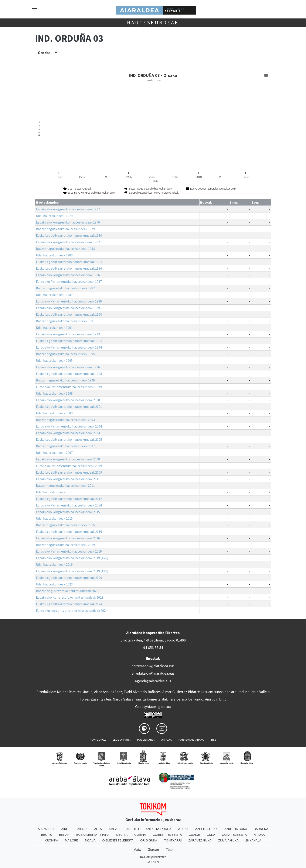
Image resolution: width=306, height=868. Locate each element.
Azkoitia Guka (236, 829)
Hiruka (259, 835)
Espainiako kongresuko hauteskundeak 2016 (68, 538)
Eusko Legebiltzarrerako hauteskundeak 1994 (69, 341)
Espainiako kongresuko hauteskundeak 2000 (68, 400)
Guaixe (194, 835)
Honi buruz (98, 740)
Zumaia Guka (228, 840)
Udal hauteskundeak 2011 (54, 492)
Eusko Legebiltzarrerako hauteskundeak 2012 (69, 499)
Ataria (183, 829)
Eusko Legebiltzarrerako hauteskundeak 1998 (69, 374)
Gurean (153, 850)
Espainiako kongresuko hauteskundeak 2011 (68, 479)
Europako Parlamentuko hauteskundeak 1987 (69, 281)
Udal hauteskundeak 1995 (54, 360)
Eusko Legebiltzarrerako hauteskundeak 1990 (69, 314)
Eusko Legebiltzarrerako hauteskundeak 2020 (69, 578)
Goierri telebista (167, 835)
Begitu (47, 835)
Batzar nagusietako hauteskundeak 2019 (65, 545)
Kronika (52, 840)
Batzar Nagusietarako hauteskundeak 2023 (67, 591)
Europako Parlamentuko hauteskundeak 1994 (69, 347)
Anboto (133, 829)
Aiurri (82, 829)
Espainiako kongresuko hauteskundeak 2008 (68, 459)
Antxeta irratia (159, 829)
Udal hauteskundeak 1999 (54, 393)
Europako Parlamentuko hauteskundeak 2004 (69, 426)
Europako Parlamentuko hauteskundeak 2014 (69, 505)
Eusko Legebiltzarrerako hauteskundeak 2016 (69, 532)
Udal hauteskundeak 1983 (54, 255)
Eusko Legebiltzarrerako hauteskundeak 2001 (69, 407)
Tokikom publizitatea (153, 857)
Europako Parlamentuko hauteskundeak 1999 (69, 387)
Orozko (48, 53)
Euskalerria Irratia (93, 835)
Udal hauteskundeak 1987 (54, 295)
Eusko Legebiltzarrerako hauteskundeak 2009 (69, 472)
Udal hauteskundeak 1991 (54, 328)
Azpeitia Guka (206, 829)
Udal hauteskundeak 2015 (54, 518)
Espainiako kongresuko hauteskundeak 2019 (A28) (72, 558)
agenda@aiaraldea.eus (153, 681)
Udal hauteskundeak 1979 (54, 216)
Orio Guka (149, 840)
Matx (137, 850)
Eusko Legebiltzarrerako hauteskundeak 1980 (69, 235)
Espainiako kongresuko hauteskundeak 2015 (68, 512)
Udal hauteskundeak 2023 (54, 584)
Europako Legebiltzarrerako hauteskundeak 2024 (72, 611)
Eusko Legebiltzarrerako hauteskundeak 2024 (69, 604)
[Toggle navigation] (35, 10)
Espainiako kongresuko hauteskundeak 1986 (68, 275)
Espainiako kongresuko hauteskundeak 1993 (68, 334)
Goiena (140, 835)
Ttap (169, 850)
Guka (211, 835)
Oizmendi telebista (118, 840)
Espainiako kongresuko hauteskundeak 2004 (68, 433)
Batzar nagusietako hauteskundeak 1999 (65, 380)
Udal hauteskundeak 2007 (54, 453)
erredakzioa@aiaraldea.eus (153, 673)
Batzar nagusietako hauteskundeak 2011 (65, 485)
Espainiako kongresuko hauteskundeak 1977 (68, 209)
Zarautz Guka (200, 840)
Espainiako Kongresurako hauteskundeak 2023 (70, 597)
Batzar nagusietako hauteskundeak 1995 (65, 354)
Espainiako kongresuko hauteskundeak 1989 (68, 308)
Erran (64, 835)
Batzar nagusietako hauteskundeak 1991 (65, 321)
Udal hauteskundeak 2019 (54, 564)
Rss (214, 740)
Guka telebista (234, 835)
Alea (98, 829)
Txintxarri (173, 840)
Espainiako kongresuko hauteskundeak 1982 (68, 242)
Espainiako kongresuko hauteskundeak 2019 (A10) (72, 571)
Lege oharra (122, 740)
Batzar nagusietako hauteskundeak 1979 (65, 229)
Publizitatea (146, 740)
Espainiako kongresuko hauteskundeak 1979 (68, 222)
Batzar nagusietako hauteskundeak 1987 (65, 288)
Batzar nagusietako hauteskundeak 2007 (65, 446)
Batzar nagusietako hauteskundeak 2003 (65, 420)
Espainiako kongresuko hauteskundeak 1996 (68, 367)
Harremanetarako (191, 740)
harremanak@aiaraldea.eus (153, 666)
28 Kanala (253, 840)
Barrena (261, 829)
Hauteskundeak (153, 23)
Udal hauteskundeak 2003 (54, 413)
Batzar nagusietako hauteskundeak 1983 (65, 249)
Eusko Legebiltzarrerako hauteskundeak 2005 (69, 439)
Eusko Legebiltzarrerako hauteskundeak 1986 (69, 268)
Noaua (90, 840)
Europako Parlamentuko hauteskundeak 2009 (69, 466)
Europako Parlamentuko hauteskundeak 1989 (69, 301)
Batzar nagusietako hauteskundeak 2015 (65, 525)
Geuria (122, 835)
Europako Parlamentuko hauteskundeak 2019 (69, 551)
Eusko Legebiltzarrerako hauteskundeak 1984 (69, 262)
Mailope (72, 840)
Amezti (114, 829)
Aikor (66, 829)
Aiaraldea (46, 829)
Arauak (166, 740)
